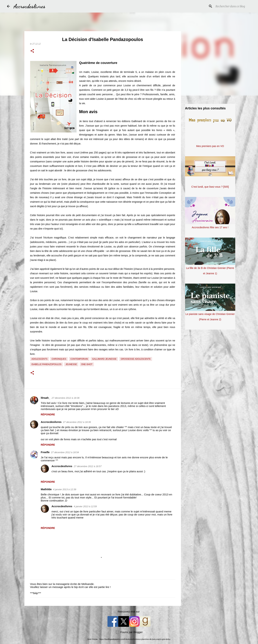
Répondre (48, 414)
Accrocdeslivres (29, 6)
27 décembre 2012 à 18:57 (88, 466)
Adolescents (40, 359)
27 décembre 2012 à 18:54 (65, 452)
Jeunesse (71, 364)
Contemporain (79, 359)
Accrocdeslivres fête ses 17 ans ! (210, 227)
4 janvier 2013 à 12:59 (85, 506)
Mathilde (46, 489)
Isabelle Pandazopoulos (46, 364)
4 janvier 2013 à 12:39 (65, 489)
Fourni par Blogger (129, 632)
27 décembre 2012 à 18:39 (77, 422)
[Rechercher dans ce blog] (233, 6)
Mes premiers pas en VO (210, 146)
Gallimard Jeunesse (104, 359)
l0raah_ (46, 398)
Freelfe (45, 452)
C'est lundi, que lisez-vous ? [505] (210, 187)
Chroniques (59, 359)
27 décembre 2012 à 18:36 (65, 398)
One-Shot (87, 364)
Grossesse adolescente (136, 359)
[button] (32, 51)
